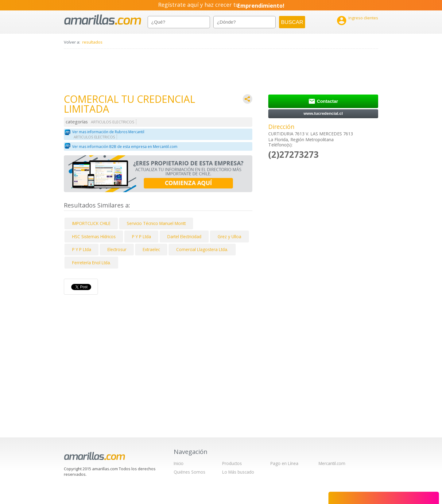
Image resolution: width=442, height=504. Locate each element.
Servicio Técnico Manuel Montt (156, 223)
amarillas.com (103, 20)
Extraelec (151, 249)
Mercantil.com (332, 463)
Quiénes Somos (190, 472)
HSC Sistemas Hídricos (94, 236)
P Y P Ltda (142, 236)
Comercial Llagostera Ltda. (202, 249)
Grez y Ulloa (229, 236)
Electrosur (117, 249)
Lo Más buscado (238, 472)
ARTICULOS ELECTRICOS (113, 122)
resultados (92, 42)
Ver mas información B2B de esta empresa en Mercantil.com (125, 147)
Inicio (179, 463)
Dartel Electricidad (184, 236)
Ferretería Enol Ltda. (91, 263)
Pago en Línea (284, 463)
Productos (232, 463)
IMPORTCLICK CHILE (91, 223)
